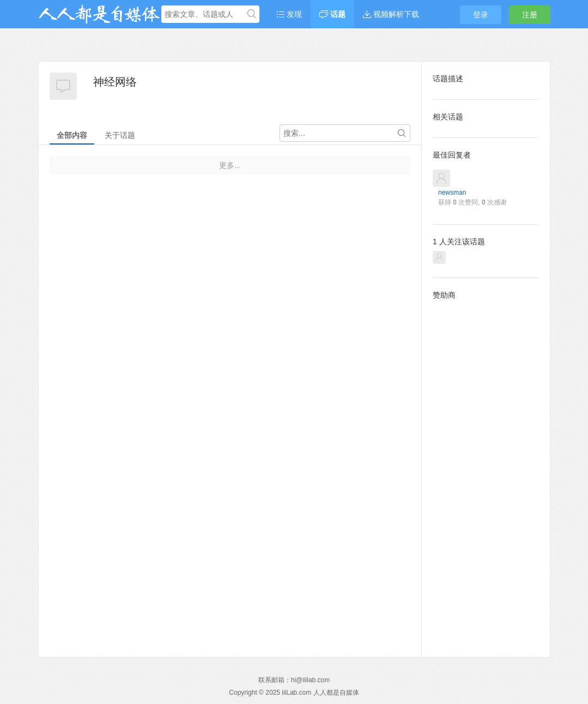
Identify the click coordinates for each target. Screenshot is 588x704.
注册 (530, 15)
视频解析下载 (391, 14)
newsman (452, 192)
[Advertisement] (486, 470)
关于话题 (120, 135)
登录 (481, 15)
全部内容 (72, 135)
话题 (332, 14)
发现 (289, 14)
